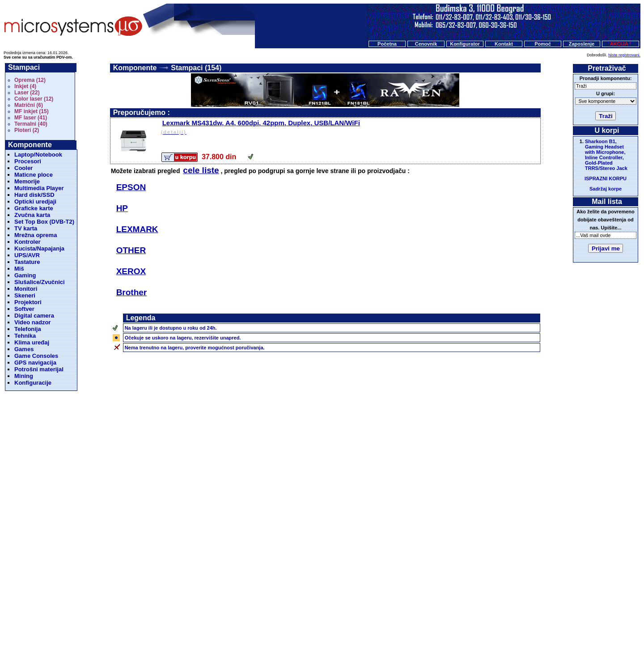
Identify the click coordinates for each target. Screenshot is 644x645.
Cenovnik (426, 44)
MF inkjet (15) (32, 111)
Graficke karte (34, 208)
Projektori (28, 302)
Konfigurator (465, 44)
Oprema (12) (30, 80)
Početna (387, 44)
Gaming (25, 275)
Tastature (27, 262)
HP (122, 208)
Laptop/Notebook (38, 155)
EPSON (131, 187)
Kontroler (28, 242)
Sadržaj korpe (606, 189)
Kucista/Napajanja (39, 248)
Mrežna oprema (36, 235)
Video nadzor (32, 322)
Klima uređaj (32, 342)
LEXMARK (137, 229)
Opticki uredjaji (35, 202)
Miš (19, 269)
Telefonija (28, 329)
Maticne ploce (34, 175)
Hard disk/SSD (34, 195)
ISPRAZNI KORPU (606, 178)
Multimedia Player (39, 188)
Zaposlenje (582, 44)
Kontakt (504, 44)
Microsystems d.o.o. (330, 616)
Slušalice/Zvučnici (40, 282)
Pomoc (366, 599)
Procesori (28, 161)
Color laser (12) (34, 99)
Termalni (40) (31, 124)
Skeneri (25, 295)
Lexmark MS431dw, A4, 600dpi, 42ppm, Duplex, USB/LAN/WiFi (350, 128)
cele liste (201, 170)
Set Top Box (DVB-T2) (44, 222)
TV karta (26, 228)
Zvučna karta (32, 215)
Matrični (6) (29, 105)
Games (24, 349)
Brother (132, 292)
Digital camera (34, 316)
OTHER (131, 250)
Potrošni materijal (39, 369)
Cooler (23, 168)
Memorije (27, 181)
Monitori (26, 289)
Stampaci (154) (196, 68)
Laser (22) (27, 93)
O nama (392, 599)
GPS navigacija (35, 363)
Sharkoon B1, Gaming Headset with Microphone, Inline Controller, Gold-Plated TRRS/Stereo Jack (606, 155)
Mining (24, 376)
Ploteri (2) (27, 130)
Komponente (135, 68)
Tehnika (25, 336)
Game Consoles (36, 356)
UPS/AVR (27, 255)
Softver (24, 309)
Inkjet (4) (25, 86)
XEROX (131, 271)
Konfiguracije (33, 383)
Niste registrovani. (624, 55)
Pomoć (543, 44)
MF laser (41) (31, 118)
